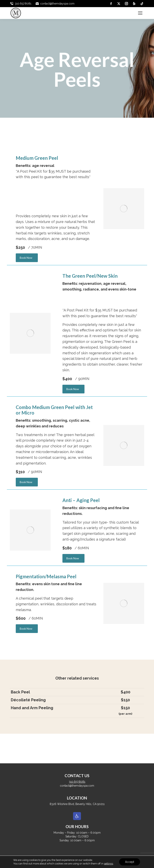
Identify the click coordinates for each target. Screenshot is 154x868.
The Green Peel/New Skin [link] (90, 276)
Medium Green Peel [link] (37, 158)
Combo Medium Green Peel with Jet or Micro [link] (54, 410)
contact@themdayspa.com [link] (55, 4)
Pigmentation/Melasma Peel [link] (46, 576)
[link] (111, 4)
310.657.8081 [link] (21, 4)
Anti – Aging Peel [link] (81, 500)
